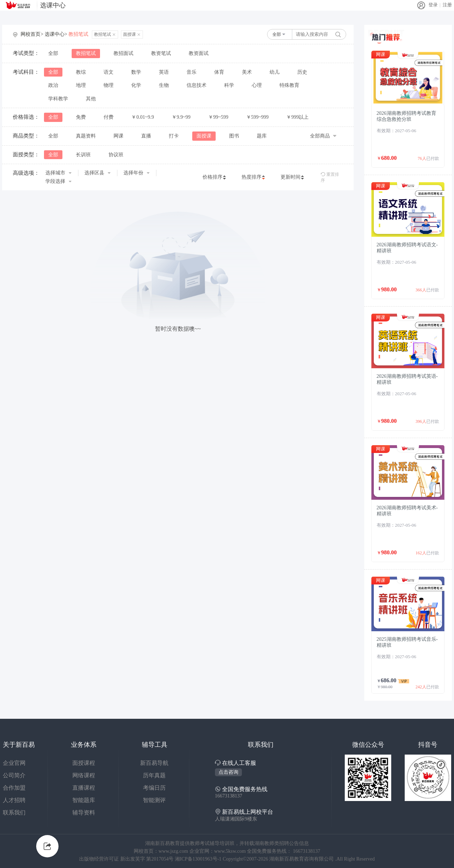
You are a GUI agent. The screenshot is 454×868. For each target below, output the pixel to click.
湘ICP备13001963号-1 (199, 859)
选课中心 (53, 5)
